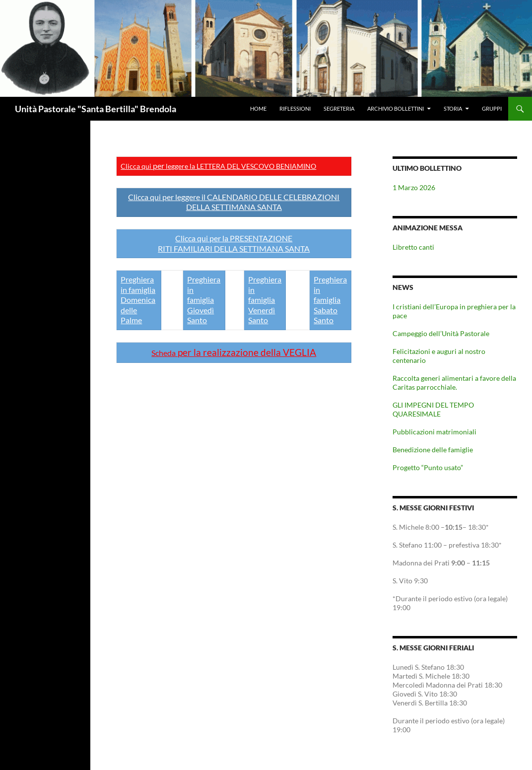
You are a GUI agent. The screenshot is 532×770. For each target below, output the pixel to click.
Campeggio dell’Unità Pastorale (441, 333)
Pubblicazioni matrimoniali (434, 432)
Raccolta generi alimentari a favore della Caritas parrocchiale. (454, 383)
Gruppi (492, 108)
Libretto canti (413, 247)
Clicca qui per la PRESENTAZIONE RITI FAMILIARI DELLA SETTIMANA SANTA (234, 243)
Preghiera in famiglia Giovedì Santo (204, 300)
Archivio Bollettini (396, 108)
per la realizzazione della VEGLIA (234, 352)
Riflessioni (295, 108)
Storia (453, 108)
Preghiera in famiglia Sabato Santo (330, 300)
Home (258, 108)
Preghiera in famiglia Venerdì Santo (265, 300)
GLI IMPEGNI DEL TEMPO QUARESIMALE (433, 409)
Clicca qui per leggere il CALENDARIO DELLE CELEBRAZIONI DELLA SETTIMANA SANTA (234, 202)
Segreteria (339, 108)
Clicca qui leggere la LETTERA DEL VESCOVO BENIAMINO (218, 166)
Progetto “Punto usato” (428, 467)
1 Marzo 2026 (414, 187)
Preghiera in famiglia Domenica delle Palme (138, 300)
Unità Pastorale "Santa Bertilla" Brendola (96, 109)
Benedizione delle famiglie (433, 450)
